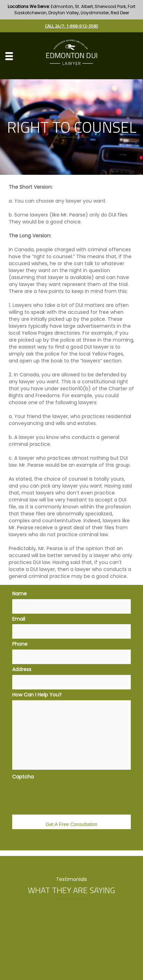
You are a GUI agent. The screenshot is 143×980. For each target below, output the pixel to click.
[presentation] (65, 795)
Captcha (23, 777)
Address (22, 669)
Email (19, 619)
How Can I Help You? (37, 695)
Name (19, 594)
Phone (20, 644)
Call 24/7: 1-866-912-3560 (71, 26)
